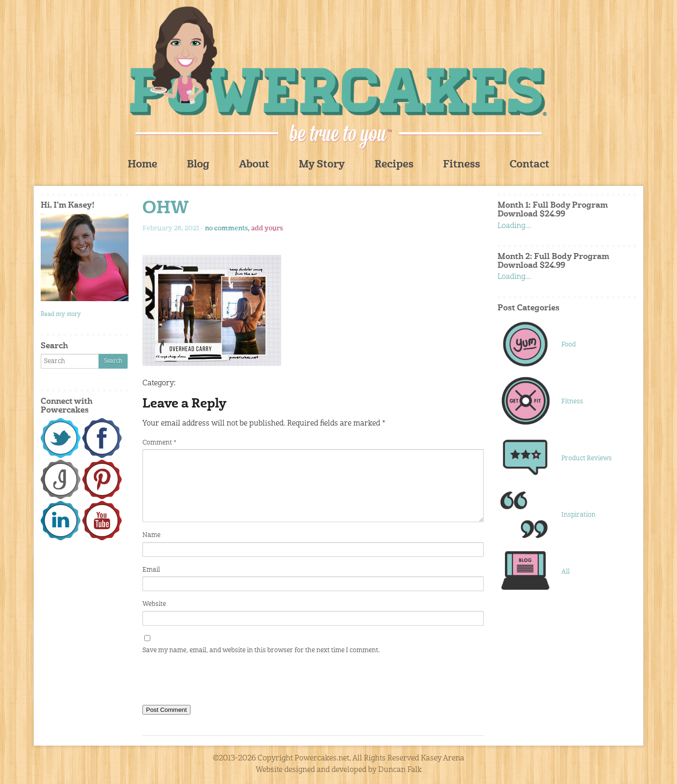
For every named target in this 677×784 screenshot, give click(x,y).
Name (151, 535)
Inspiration (579, 515)
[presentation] (213, 682)
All (566, 572)
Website (154, 604)
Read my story (61, 314)
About (254, 165)
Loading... (514, 226)
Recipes (394, 165)
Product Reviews (587, 458)
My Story (322, 165)
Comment (159, 443)
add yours (267, 228)
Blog (198, 165)
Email (151, 570)
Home (142, 165)
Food (569, 345)
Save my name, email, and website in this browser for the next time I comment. (261, 650)
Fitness (462, 165)
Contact (529, 165)
